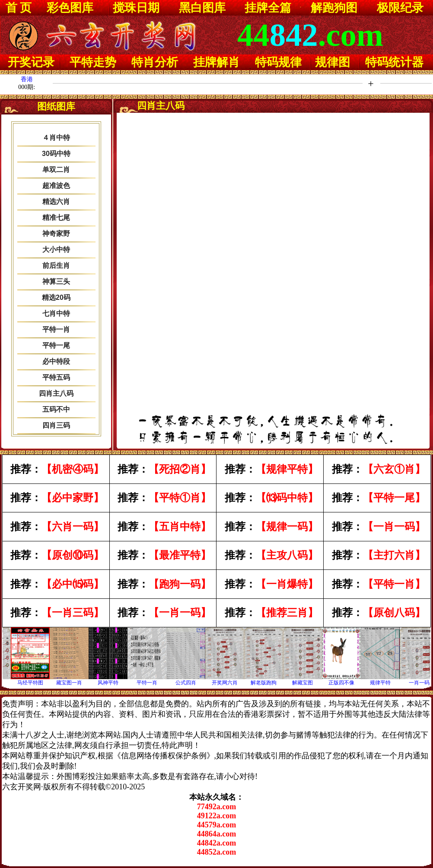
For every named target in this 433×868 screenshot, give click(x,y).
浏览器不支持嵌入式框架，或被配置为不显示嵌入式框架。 (273, 266)
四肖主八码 (56, 393)
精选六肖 (56, 202)
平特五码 (56, 377)
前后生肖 (56, 265)
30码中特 (56, 154)
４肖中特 (56, 138)
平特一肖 (56, 329)
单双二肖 (56, 170)
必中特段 (56, 361)
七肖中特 (56, 313)
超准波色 (56, 186)
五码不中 (56, 409)
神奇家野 (56, 234)
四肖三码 (56, 425)
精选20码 (56, 297)
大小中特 (56, 250)
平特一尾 (56, 345)
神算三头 (56, 281)
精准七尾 (56, 218)
